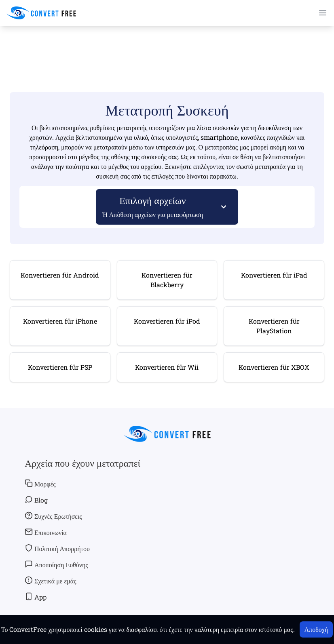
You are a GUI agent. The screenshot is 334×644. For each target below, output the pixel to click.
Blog (36, 500)
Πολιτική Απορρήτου (57, 548)
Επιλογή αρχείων (153, 206)
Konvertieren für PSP (60, 367)
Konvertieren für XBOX (274, 367)
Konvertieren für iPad (274, 275)
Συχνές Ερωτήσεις (53, 516)
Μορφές (40, 484)
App (36, 597)
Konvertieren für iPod (167, 321)
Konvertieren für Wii (167, 367)
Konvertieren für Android (60, 275)
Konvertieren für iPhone (60, 321)
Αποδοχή (316, 629)
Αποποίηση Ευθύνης (56, 564)
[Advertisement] (167, 49)
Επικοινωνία (46, 532)
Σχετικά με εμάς (50, 581)
